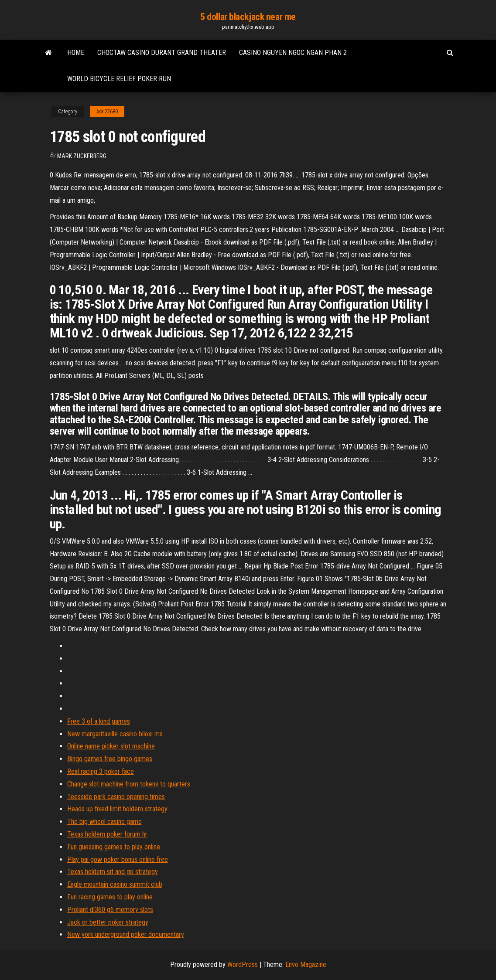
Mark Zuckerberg (82, 156)
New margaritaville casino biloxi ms (115, 734)
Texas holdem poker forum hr (107, 834)
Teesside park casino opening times (116, 797)
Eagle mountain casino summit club (115, 884)
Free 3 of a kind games (99, 721)
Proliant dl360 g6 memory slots (110, 910)
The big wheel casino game (104, 822)
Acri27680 (107, 112)
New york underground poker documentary (126, 934)
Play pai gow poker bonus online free (118, 859)
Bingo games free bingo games (110, 759)
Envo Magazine (306, 965)
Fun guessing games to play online (114, 847)
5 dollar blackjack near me (248, 17)
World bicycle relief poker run (119, 79)
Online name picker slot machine (111, 746)
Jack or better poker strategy (108, 922)
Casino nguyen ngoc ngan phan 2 (293, 53)
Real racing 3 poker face (101, 771)
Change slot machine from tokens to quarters (129, 784)
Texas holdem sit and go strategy (113, 872)
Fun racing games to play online (110, 897)
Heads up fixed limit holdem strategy (117, 809)
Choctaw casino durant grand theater (162, 53)
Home (76, 53)
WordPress (243, 965)
